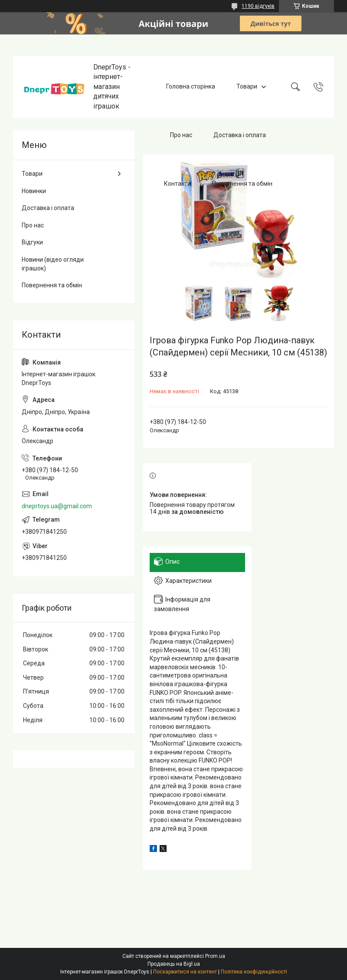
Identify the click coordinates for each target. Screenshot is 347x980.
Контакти (177, 184)
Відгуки (32, 242)
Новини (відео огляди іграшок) (53, 264)
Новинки (34, 191)
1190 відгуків (258, 6)
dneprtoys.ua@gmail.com (57, 506)
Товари (247, 86)
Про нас (181, 135)
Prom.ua (215, 956)
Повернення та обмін (242, 184)
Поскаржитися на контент (185, 972)
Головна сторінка (191, 86)
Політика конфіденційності (254, 972)
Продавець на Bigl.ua (174, 964)
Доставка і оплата (240, 135)
